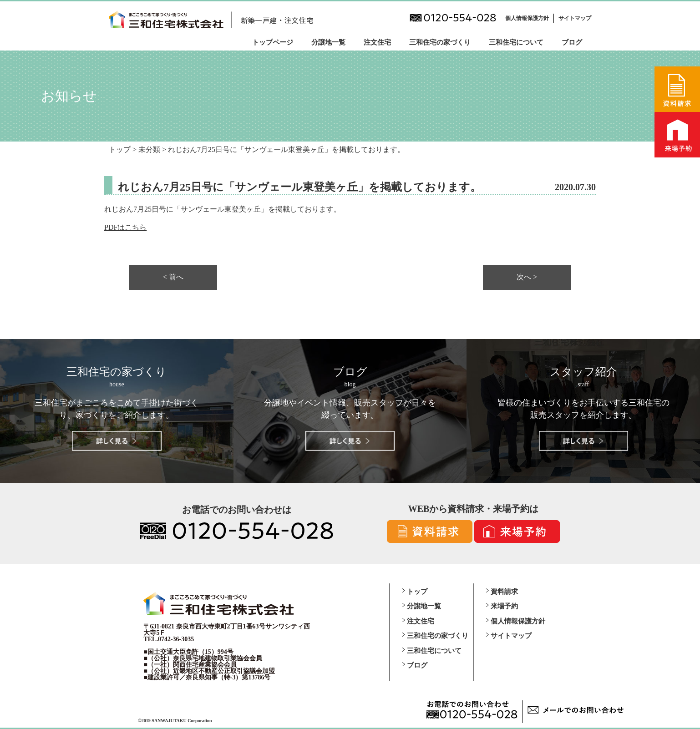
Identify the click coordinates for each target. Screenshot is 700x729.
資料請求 (504, 592)
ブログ (572, 42)
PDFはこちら (125, 227)
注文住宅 (377, 42)
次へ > (527, 277)
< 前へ (173, 277)
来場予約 (504, 606)
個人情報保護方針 (527, 18)
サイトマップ (575, 18)
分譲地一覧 (328, 42)
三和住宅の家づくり (440, 42)
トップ (417, 592)
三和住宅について (516, 42)
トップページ (273, 42)
